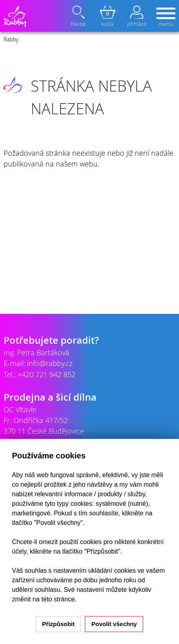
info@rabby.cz (50, 363)
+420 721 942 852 (46, 374)
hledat (79, 16)
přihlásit (137, 16)
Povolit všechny (114, 624)
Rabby (11, 39)
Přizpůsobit (59, 624)
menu (166, 18)
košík (108, 16)
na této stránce (54, 599)
